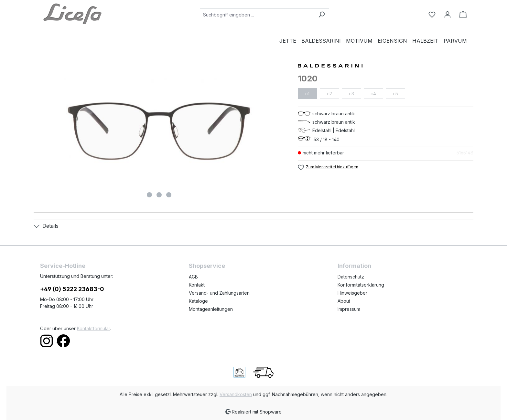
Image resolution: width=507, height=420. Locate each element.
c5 (395, 94)
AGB (193, 277)
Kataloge (198, 301)
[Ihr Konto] (448, 15)
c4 (373, 94)
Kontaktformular (93, 328)
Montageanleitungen (211, 309)
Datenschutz (351, 277)
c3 (351, 94)
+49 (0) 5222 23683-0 (72, 289)
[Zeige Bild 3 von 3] (169, 195)
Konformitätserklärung (361, 285)
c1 (307, 94)
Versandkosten (236, 394)
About (344, 301)
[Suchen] (322, 15)
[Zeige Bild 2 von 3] (159, 195)
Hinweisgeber (352, 293)
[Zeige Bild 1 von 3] (149, 195)
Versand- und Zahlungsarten (219, 293)
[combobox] (257, 15)
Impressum (349, 309)
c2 (329, 94)
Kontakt (197, 285)
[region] (159, 131)
